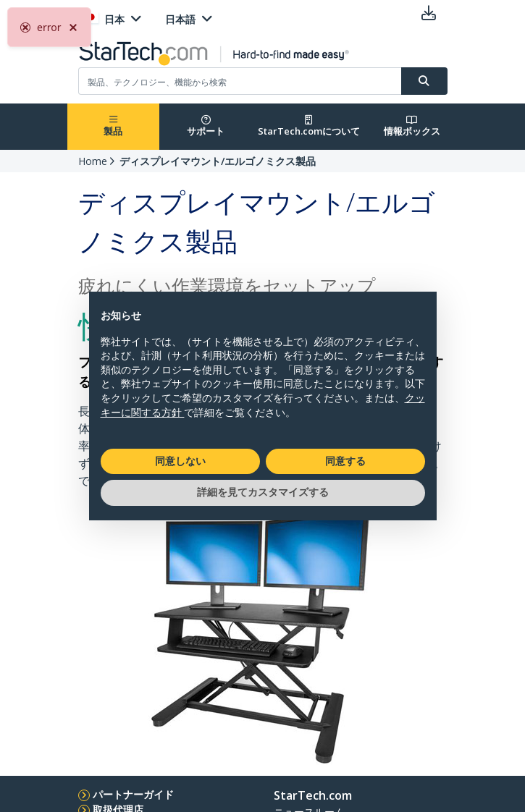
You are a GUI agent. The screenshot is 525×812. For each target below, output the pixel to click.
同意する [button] (345, 461)
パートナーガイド (133, 794)
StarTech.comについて (309, 126)
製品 (113, 126)
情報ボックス (412, 126)
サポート (206, 126)
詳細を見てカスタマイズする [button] (263, 492)
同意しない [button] (180, 461)
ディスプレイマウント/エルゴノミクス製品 (218, 161)
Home (93, 161)
